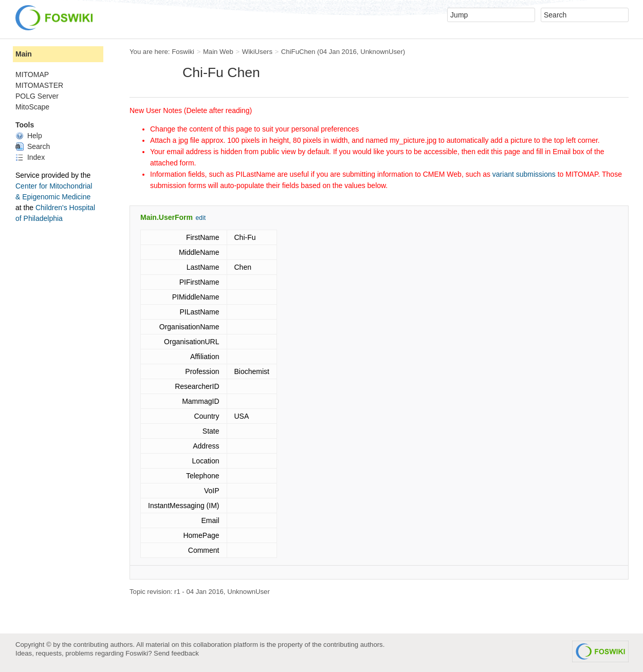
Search (33, 146)
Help (29, 136)
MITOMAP (32, 74)
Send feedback (176, 653)
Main (24, 54)
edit (201, 218)
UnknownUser (382, 52)
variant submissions (524, 174)
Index (30, 157)
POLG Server (37, 96)
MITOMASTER (39, 85)
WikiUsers (257, 52)
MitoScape (32, 107)
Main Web (218, 52)
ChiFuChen (298, 52)
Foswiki (183, 52)
